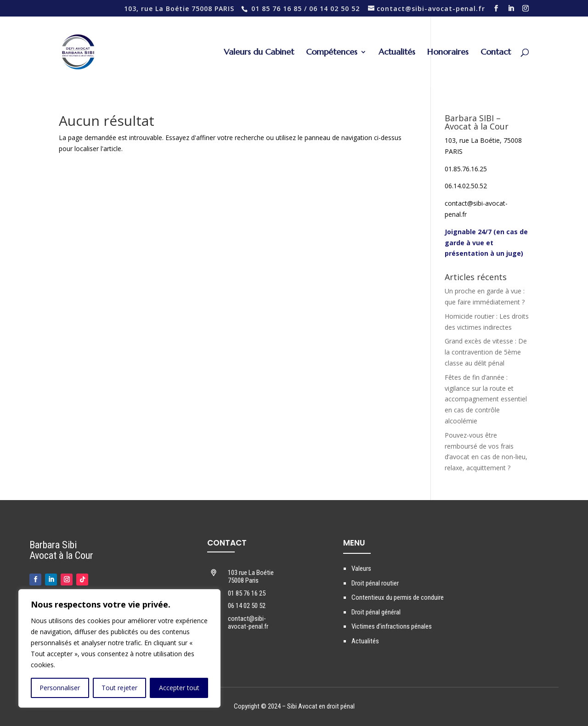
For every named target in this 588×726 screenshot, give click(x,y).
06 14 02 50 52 (334, 8)
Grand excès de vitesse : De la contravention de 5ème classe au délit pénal (486, 352)
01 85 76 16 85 (277, 8)
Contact (496, 53)
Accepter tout (179, 688)
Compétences (332, 53)
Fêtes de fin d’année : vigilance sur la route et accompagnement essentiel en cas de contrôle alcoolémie (486, 399)
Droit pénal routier (375, 583)
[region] (119, 648)
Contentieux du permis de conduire (398, 597)
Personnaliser (60, 688)
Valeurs (361, 568)
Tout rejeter (119, 688)
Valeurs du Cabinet (259, 53)
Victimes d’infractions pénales (392, 626)
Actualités (397, 53)
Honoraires (448, 53)
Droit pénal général (376, 612)
